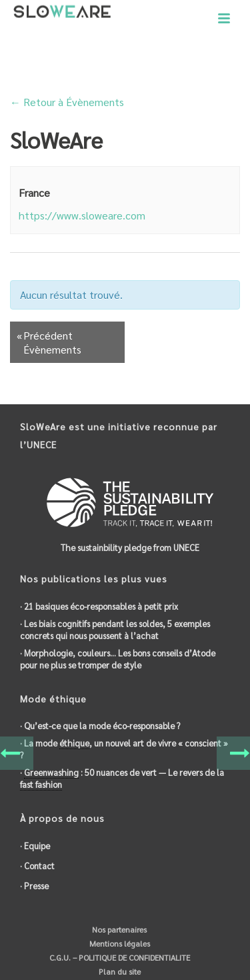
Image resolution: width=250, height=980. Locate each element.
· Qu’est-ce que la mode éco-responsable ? (100, 725)
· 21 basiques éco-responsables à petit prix (99, 606)
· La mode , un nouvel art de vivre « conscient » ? (124, 749)
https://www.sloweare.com (82, 215)
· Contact (37, 866)
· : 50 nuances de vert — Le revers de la (122, 779)
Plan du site (119, 971)
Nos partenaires (118, 929)
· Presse (34, 886)
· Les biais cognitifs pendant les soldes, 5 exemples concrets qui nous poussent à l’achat (115, 629)
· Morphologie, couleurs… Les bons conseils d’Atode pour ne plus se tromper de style (118, 659)
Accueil (102, 67)
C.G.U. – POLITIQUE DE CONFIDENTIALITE (119, 957)
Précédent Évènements (49, 342)
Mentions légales (119, 943)
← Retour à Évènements (67, 102)
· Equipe (35, 846)
